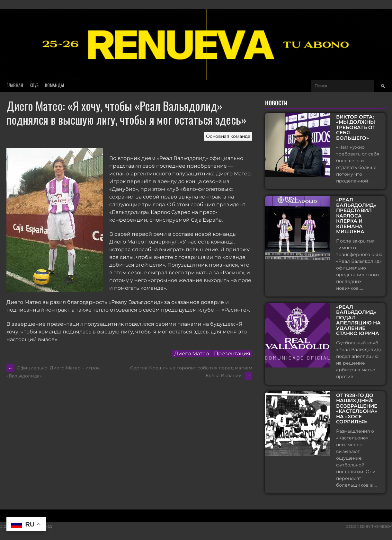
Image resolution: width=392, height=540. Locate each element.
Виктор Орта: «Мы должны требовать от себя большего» (356, 128)
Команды (54, 85)
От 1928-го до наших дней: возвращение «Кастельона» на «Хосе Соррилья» (357, 409)
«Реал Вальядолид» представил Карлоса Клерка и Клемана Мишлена (356, 216)
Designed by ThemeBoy (369, 527)
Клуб (34, 85)
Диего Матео (192, 354)
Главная (15, 85)
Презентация (232, 354)
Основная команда (228, 136)
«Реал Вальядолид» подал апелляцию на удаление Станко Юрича (358, 320)
